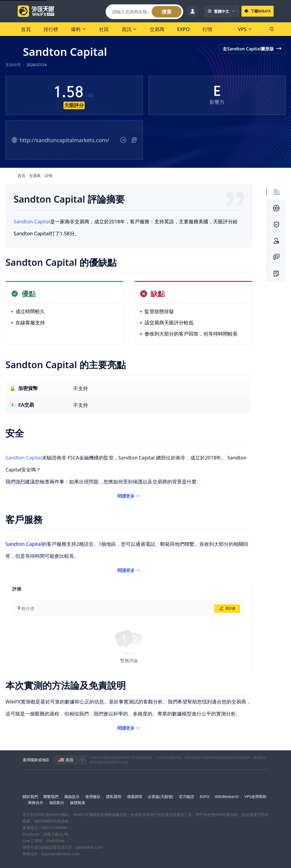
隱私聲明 (114, 797)
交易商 (35, 176)
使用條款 (93, 797)
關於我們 (30, 797)
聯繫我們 (51, 797)
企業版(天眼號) (160, 797)
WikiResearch (227, 797)
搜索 (167, 12)
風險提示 (72, 797)
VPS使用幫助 (255, 797)
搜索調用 (135, 797)
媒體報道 (78, 802)
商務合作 (36, 802)
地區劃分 (57, 802)
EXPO (205, 797)
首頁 (22, 176)
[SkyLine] (240, 29)
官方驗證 (186, 797)
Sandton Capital (32, 221)
